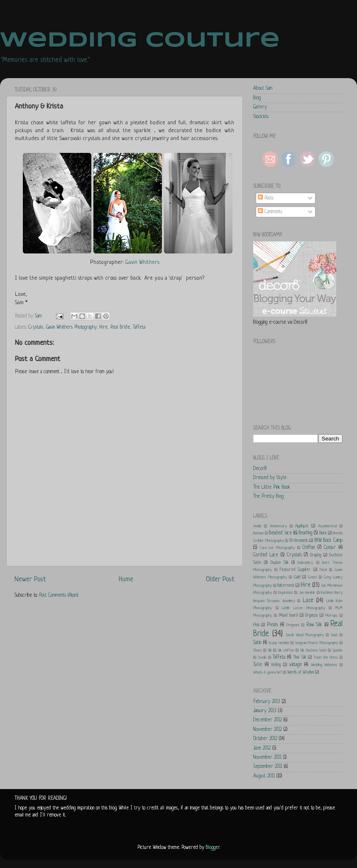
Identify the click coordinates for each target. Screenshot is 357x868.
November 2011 (267, 757)
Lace (308, 600)
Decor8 (260, 469)
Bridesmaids (299, 541)
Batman (258, 533)
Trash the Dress (326, 658)
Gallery (260, 107)
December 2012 (268, 720)
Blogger (213, 848)
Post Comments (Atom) (59, 595)
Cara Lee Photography (277, 548)
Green (312, 577)
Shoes (257, 650)
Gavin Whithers (142, 262)
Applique (302, 526)
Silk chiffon (286, 650)
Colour (330, 548)
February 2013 (267, 702)
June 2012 (262, 748)
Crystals (36, 327)
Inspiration (285, 593)
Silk (270, 650)
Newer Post (30, 579)
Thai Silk (300, 657)
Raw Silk (314, 625)
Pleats (273, 625)
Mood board (288, 615)
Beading (306, 533)
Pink (256, 625)
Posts (266, 198)
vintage (296, 665)
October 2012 (265, 739)
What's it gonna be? (268, 673)
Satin (257, 643)
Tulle (258, 665)
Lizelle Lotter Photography (303, 608)
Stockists (261, 117)
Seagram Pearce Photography (317, 643)
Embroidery (305, 563)
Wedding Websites (324, 665)
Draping (316, 555)
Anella (257, 526)
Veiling (276, 665)
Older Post (220, 579)
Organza (311, 615)
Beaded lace (280, 533)
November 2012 (268, 730)
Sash (334, 635)
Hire (103, 327)
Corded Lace (266, 555)
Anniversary (278, 526)
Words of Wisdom (301, 672)
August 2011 (264, 776)
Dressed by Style (270, 478)
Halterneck (286, 585)
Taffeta (139, 327)
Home (126, 579)
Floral (323, 570)
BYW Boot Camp (329, 541)
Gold (297, 577)
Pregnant (293, 625)
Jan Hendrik (307, 593)
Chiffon (308, 548)
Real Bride (120, 327)
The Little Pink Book (272, 487)
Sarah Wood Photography (305, 635)
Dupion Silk (280, 563)
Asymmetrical (327, 526)
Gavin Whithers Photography (71, 327)
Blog (257, 98)
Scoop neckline (279, 643)
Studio (262, 658)
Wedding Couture (140, 41)
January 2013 (265, 711)
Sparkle (337, 650)
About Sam (263, 89)
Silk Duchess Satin (313, 650)
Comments (270, 212)
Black (323, 533)
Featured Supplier (295, 570)
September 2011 (268, 767)
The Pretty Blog (268, 497)
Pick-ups (331, 616)
